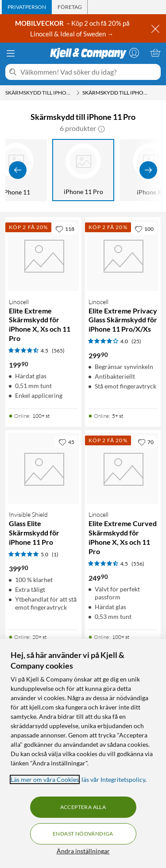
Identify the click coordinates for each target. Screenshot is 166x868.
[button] (101, 128)
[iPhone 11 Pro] (83, 170)
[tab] (27, 7)
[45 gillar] (66, 442)
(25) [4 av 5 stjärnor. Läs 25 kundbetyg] (136, 341)
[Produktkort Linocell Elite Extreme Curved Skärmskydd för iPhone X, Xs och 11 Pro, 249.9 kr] (123, 468)
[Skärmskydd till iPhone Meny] (78, 93)
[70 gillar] (146, 442)
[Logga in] (134, 53)
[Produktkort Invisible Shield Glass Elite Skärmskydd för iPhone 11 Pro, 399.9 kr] (43, 468)
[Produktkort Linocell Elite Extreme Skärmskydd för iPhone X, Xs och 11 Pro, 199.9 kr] (43, 255)
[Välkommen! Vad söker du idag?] (89, 72)
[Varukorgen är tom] (155, 53)
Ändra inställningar (83, 851)
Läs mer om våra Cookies (45, 779)
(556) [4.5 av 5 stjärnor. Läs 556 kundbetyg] (138, 564)
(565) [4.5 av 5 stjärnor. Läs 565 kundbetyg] (58, 351)
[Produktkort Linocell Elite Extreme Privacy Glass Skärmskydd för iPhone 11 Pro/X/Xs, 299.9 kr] (123, 255)
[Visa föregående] (18, 170)
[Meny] (11, 53)
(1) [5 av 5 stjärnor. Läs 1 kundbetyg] (55, 554)
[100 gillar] (144, 229)
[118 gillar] (65, 229)
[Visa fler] (148, 170)
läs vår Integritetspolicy (113, 779)
